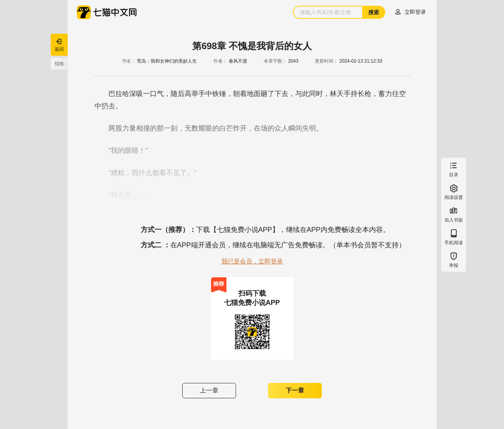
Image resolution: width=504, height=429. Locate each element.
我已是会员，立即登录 (252, 261)
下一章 (295, 390)
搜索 (374, 12)
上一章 (209, 390)
